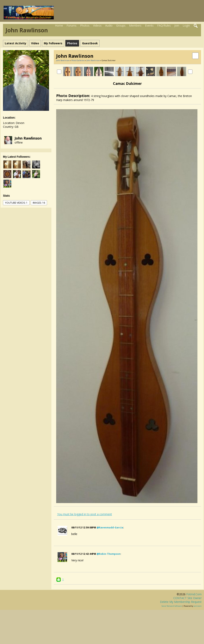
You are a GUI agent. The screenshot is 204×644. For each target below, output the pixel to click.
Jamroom (198, 606)
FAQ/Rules (164, 25)
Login (186, 25)
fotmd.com (194, 594)
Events (149, 25)
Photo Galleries (78, 60)
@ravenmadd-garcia (110, 528)
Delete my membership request (181, 602)
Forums (72, 25)
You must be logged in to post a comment (85, 514)
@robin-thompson (108, 554)
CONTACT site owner (187, 598)
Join (177, 25)
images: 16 (39, 203)
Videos (97, 25)
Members (135, 25)
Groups (121, 25)
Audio (109, 25)
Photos (85, 25)
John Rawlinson (28, 138)
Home (59, 25)
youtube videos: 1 (16, 203)
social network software (172, 606)
